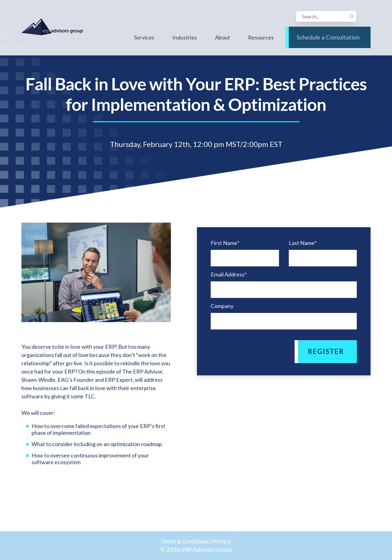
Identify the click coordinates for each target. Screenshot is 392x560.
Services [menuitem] (144, 42)
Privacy (224, 541)
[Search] (325, 17)
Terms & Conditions (184, 541)
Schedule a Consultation (328, 42)
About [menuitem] (222, 42)
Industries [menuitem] (185, 42)
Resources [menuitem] (261, 42)
